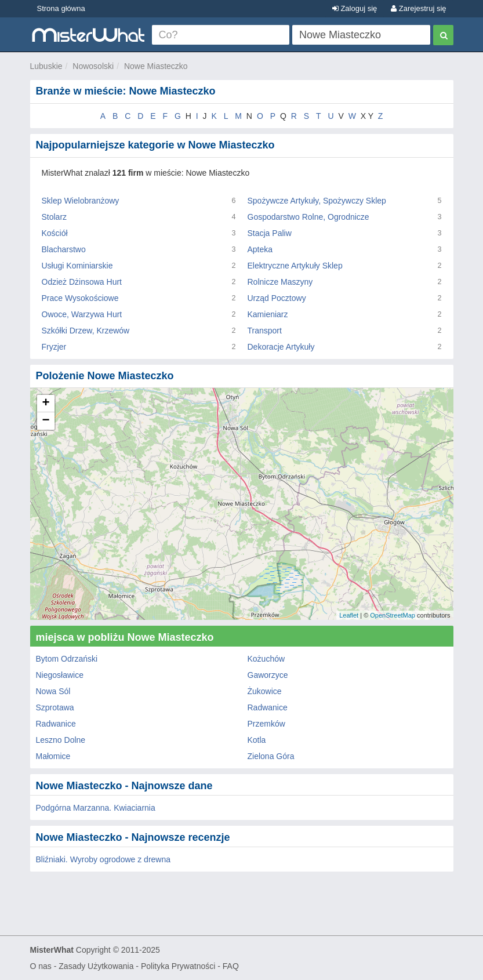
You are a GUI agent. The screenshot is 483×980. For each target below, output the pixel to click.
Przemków (266, 724)
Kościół (55, 233)
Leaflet (349, 615)
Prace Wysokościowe (80, 298)
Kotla (257, 740)
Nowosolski (93, 66)
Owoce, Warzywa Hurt (82, 314)
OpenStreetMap (393, 615)
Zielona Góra (271, 756)
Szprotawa (55, 707)
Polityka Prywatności (178, 966)
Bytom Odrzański (67, 659)
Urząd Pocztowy (277, 298)
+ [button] (46, 404)
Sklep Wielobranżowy (81, 201)
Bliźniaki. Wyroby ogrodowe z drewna (104, 859)
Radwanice (268, 707)
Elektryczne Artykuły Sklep (295, 266)
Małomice (53, 756)
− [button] (46, 421)
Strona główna (61, 8)
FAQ (231, 966)
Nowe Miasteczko (156, 66)
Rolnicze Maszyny (280, 282)
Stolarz (55, 217)
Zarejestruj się (418, 8)
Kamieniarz (268, 314)
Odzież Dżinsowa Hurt (82, 282)
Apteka (260, 249)
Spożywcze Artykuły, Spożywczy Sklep (317, 201)
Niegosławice (60, 675)
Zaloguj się (355, 8)
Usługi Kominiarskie (77, 266)
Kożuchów (266, 659)
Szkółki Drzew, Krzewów (86, 331)
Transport (265, 331)
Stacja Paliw (270, 233)
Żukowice (265, 691)
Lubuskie (46, 66)
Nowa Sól (53, 691)
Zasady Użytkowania (96, 966)
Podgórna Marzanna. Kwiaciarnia (96, 808)
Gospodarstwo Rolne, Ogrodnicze (308, 217)
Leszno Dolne (61, 740)
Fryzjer (54, 347)
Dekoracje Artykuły (281, 347)
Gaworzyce (268, 675)
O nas (41, 966)
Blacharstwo (64, 249)
